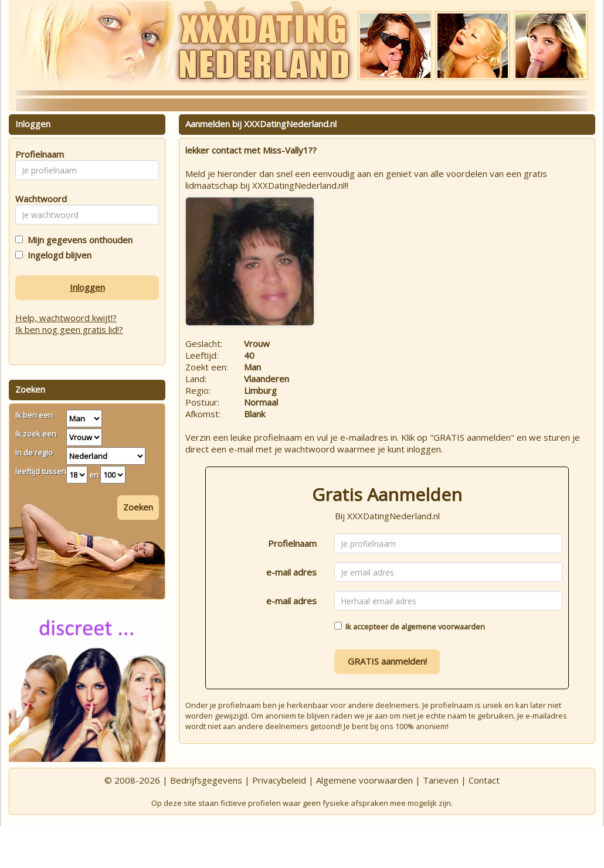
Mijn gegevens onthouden (78, 240)
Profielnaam (292, 543)
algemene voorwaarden (443, 627)
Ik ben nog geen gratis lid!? (69, 329)
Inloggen (87, 287)
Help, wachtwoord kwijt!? (66, 318)
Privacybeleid (279, 780)
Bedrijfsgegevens (206, 780)
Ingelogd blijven (57, 255)
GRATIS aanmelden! (387, 661)
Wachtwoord (38, 199)
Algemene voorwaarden (364, 780)
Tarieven (441, 780)
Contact (484, 780)
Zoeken (138, 507)
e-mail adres (291, 572)
